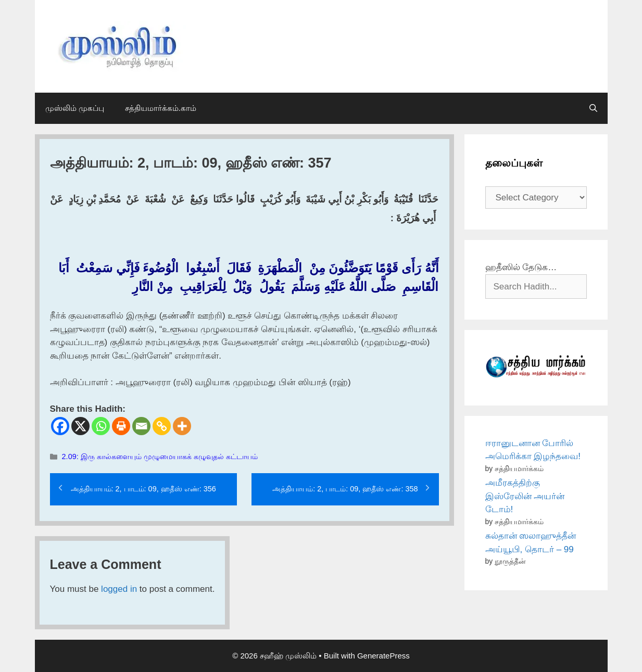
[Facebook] (60, 426)
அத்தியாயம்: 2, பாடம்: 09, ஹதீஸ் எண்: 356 (143, 489)
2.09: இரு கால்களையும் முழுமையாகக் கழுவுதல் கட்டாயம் (160, 457)
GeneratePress (383, 656)
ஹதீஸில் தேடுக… (521, 267)
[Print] (121, 426)
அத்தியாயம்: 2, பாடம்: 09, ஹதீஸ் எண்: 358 (345, 489)
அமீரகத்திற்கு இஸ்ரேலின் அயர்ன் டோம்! (525, 496)
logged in (119, 589)
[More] (182, 426)
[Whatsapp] (101, 426)
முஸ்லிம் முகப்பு (75, 108)
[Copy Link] (162, 426)
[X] (80, 426)
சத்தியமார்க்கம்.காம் (161, 108)
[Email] (141, 426)
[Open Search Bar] (593, 108)
